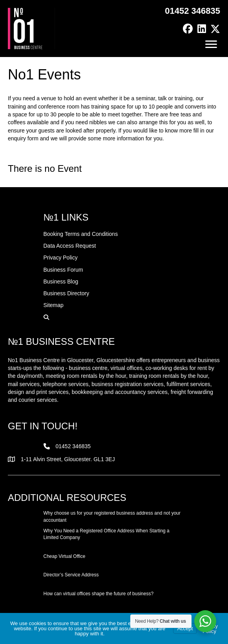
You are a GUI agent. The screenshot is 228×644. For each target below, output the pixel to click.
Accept (185, 628)
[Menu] (211, 44)
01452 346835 (192, 11)
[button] (188, 29)
